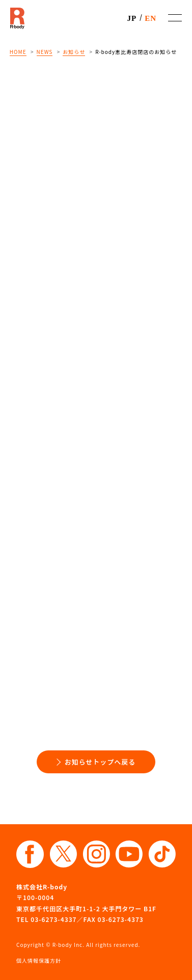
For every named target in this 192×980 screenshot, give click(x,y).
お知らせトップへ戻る (100, 762)
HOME (18, 52)
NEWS (45, 52)
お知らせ (74, 52)
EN (150, 18)
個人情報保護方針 (39, 960)
